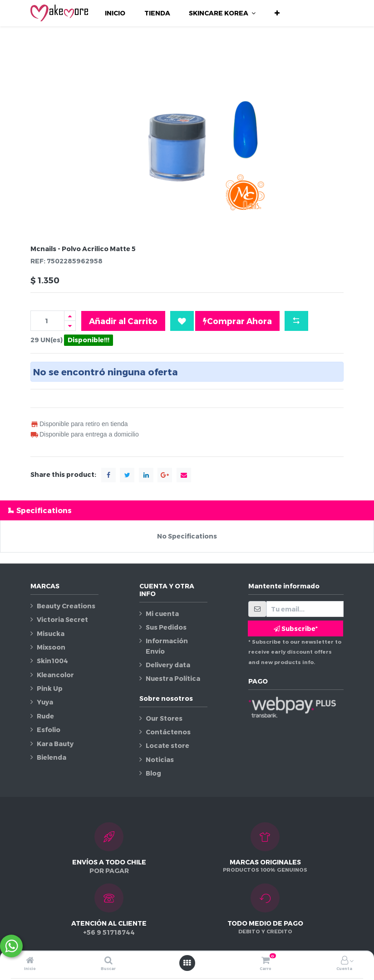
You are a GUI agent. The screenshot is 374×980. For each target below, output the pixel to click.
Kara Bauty (55, 744)
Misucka (51, 633)
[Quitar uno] (70, 326)
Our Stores (164, 718)
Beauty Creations (66, 606)
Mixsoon (51, 647)
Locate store (167, 745)
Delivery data (168, 665)
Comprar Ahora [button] (237, 321)
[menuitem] (115, 13)
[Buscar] (108, 961)
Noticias (160, 759)
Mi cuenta (162, 614)
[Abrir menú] (187, 963)
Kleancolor (55, 675)
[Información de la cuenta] (344, 961)
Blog (153, 773)
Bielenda (52, 757)
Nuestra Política (173, 678)
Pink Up (50, 688)
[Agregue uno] (70, 316)
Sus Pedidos (166, 627)
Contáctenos (168, 732)
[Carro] (266, 961)
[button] (277, 13)
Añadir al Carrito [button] (123, 321)
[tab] (187, 510)
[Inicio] (30, 961)
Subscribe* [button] (296, 628)
